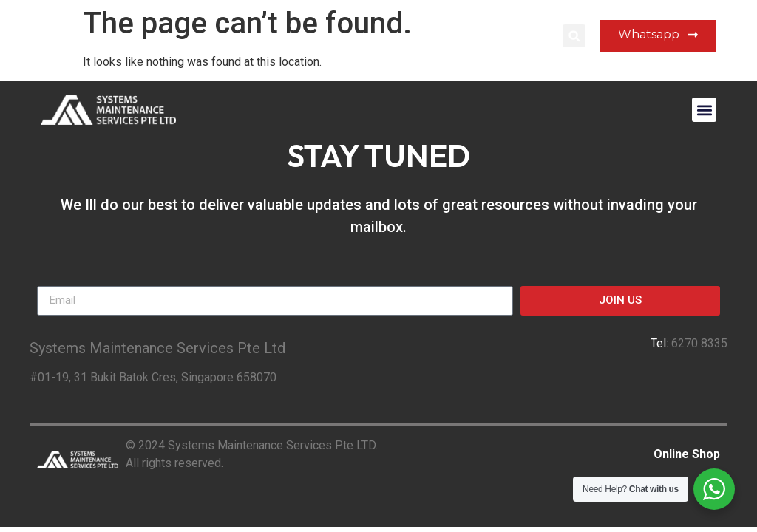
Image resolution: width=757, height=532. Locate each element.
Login (533, 36)
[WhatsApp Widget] (714, 489)
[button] (574, 36)
